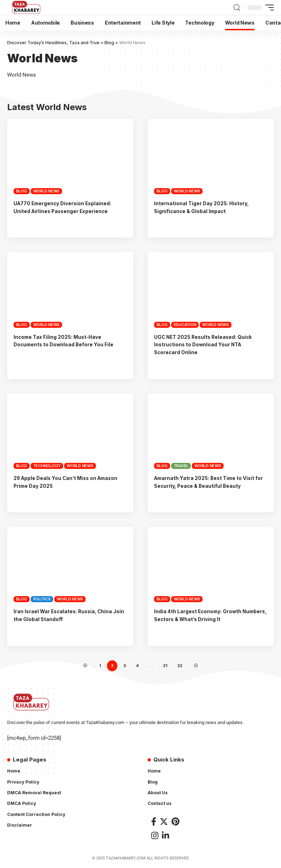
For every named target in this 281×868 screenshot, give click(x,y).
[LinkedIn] (165, 836)
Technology (47, 466)
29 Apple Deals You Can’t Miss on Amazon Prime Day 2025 (59, 482)
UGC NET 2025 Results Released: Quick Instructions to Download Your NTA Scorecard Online (208, 344)
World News (47, 191)
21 (165, 666)
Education (185, 324)
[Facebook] (154, 822)
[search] (237, 8)
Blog (22, 191)
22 (180, 666)
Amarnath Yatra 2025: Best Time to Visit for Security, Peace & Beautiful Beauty (209, 482)
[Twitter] (164, 822)
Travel (181, 466)
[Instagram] (155, 836)
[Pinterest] (175, 822)
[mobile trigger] (268, 7)
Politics (42, 599)
